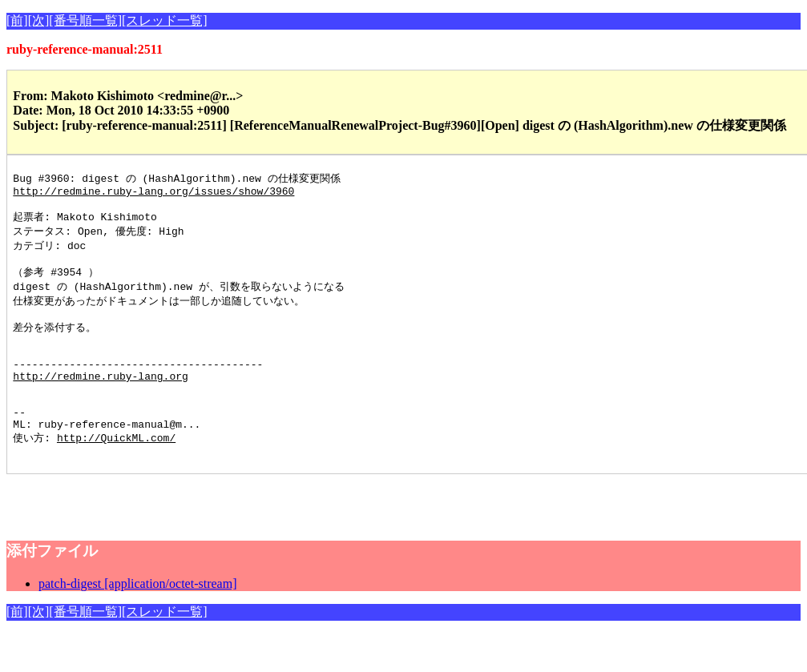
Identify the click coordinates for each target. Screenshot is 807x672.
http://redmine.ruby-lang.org (100, 401)
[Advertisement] (194, 537)
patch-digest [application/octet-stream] (137, 622)
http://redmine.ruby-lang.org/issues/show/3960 (153, 194)
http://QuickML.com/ (116, 473)
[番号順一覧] (85, 20)
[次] (39, 20)
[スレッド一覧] (165, 20)
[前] (17, 20)
